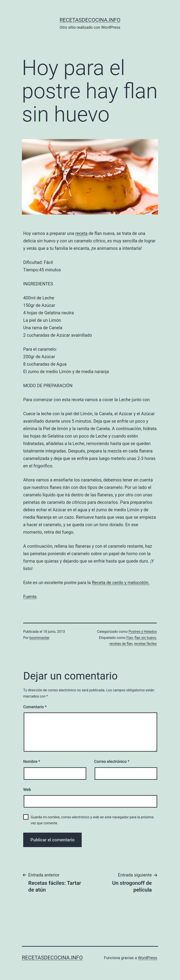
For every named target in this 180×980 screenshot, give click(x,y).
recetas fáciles (145, 644)
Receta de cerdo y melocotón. (121, 583)
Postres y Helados (143, 632)
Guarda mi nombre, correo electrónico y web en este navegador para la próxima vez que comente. (92, 820)
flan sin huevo (145, 638)
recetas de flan (121, 644)
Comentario (35, 707)
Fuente (30, 597)
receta (81, 233)
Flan (130, 638)
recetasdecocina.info (90, 20)
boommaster (40, 638)
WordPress (147, 958)
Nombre (32, 761)
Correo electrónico (112, 761)
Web (27, 790)
